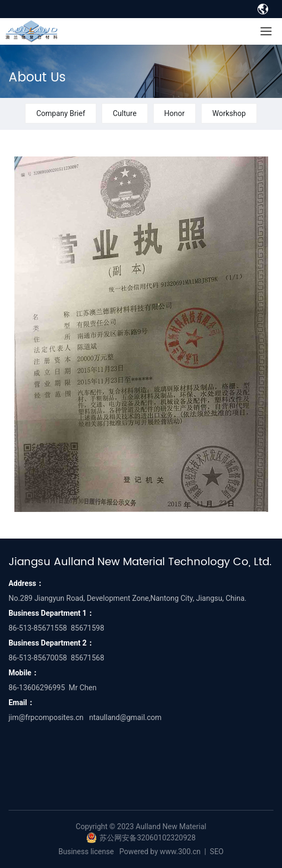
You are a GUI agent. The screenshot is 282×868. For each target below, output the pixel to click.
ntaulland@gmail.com (125, 717)
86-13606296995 (37, 688)
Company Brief (61, 113)
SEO (217, 852)
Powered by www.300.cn (160, 852)
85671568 (88, 658)
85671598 (88, 628)
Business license (86, 852)
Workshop (229, 113)
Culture (125, 113)
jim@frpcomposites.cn (46, 717)
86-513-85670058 (38, 658)
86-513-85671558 (38, 628)
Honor (175, 113)
